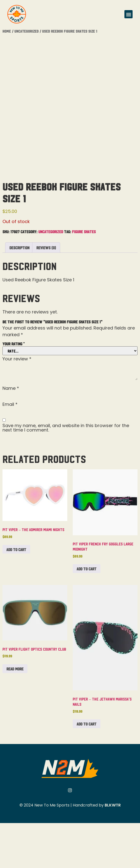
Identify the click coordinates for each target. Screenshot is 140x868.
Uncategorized (26, 31)
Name (11, 433)
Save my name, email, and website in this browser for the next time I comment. (66, 473)
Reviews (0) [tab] (46, 292)
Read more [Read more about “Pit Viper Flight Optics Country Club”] (15, 714)
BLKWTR (113, 850)
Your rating (13, 389)
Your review (17, 404)
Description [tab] (19, 292)
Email (10, 449)
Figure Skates (84, 276)
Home (7, 31)
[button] (128, 14)
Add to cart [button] (16, 594)
